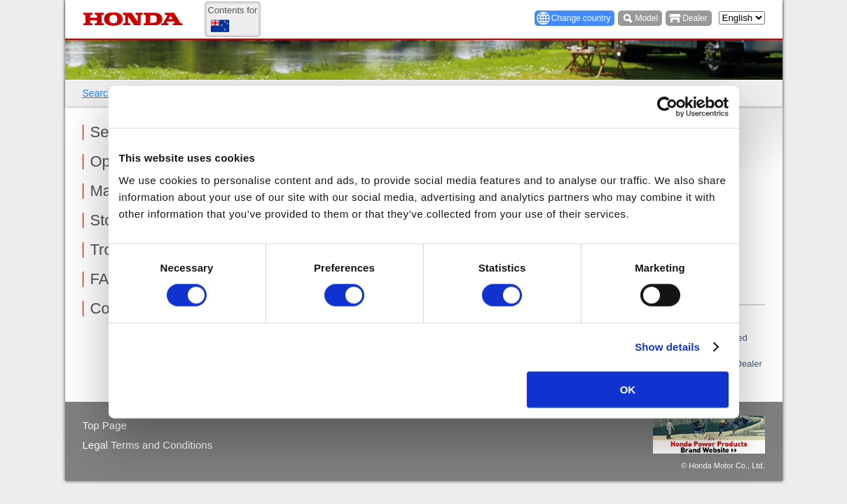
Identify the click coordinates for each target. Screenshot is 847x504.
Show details (667, 347)
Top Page (105, 425)
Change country (581, 18)
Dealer (695, 18)
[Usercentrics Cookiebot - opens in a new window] (667, 107)
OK (628, 389)
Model (646, 18)
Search (98, 93)
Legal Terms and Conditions (148, 445)
